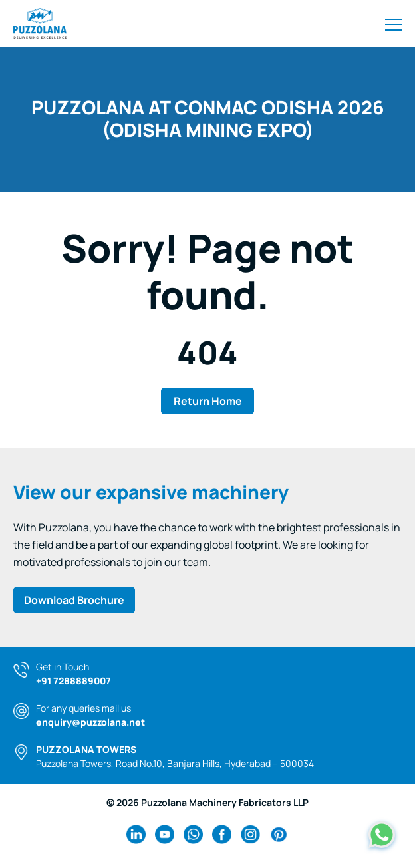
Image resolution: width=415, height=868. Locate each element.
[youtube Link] (165, 834)
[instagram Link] (250, 834)
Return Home (208, 401)
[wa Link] (193, 834)
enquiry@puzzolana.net (90, 722)
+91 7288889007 (73, 681)
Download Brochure (74, 600)
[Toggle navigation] (394, 23)
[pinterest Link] (279, 834)
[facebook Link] (222, 834)
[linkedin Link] (136, 834)
